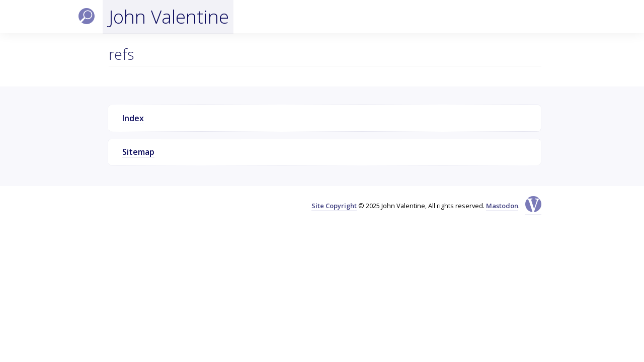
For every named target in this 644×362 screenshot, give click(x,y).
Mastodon (502, 206)
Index (133, 118)
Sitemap (138, 152)
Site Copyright (334, 206)
